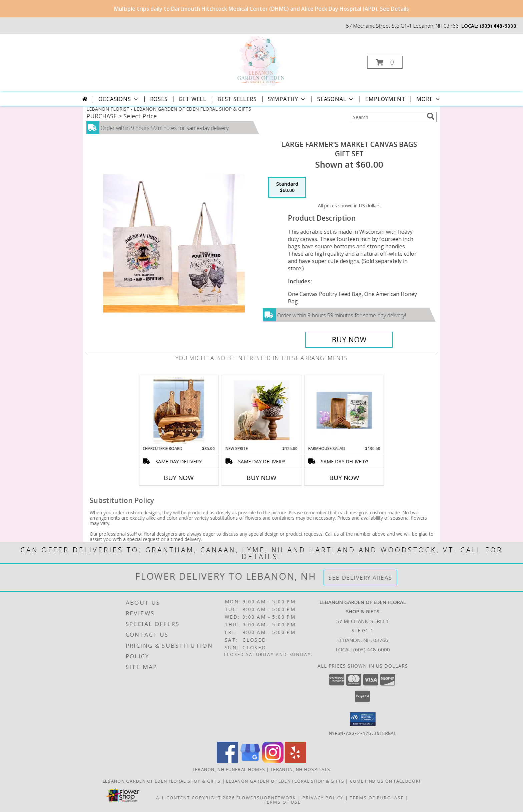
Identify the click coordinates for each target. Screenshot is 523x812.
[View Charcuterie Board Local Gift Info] (179, 410)
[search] (431, 116)
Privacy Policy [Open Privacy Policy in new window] (323, 797)
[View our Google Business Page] (250, 761)
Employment (385, 99)
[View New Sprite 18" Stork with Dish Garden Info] (262, 410)
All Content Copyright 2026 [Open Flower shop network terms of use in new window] (195, 797)
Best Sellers (237, 99)
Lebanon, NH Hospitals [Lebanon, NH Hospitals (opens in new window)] (301, 769)
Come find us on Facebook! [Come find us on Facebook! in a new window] (385, 781)
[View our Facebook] (227, 761)
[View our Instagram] (273, 761)
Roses (159, 99)
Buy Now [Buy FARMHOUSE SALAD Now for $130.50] (344, 478)
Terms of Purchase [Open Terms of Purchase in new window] (377, 797)
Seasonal (336, 99)
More (428, 99)
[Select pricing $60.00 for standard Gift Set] (287, 187)
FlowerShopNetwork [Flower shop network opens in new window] (266, 797)
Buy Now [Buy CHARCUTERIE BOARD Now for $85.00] (179, 478)
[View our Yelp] (296, 761)
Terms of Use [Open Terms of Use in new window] (282, 802)
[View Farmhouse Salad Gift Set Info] (344, 410)
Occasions (119, 99)
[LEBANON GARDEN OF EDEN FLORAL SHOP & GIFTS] (261, 60)
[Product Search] (388, 117)
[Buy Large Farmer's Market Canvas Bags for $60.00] (349, 340)
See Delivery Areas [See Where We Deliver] (360, 577)
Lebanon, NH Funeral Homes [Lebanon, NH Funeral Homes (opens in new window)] (229, 769)
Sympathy (287, 99)
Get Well (193, 99)
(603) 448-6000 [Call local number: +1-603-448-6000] (498, 26)
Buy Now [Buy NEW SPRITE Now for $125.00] (261, 478)
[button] (385, 62)
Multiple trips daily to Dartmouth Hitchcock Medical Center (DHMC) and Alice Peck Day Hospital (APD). (261, 9)
